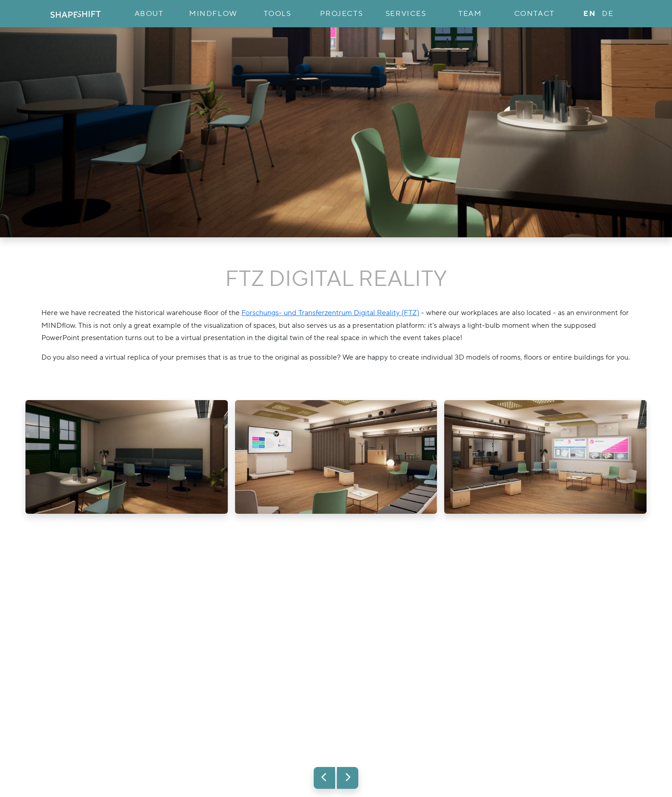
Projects (341, 14)
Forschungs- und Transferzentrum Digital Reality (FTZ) (330, 313)
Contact (534, 14)
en (589, 14)
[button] (324, 778)
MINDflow (213, 14)
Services (406, 14)
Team (470, 14)
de (608, 14)
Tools (278, 14)
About (149, 14)
